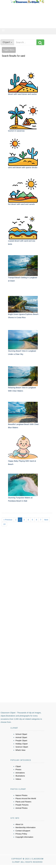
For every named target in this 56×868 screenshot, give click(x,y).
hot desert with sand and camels (21, 204)
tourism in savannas (16, 131)
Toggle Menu (9, 50)
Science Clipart (22, 747)
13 (4, 524)
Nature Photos (21, 795)
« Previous (8, 520)
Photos (18, 769)
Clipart (18, 766)
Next (46, 520)
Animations (20, 773)
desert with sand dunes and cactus (22, 94)
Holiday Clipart (22, 744)
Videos (18, 779)
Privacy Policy (21, 834)
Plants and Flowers (23, 802)
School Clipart (21, 734)
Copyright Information (24, 837)
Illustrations (20, 776)
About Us (19, 824)
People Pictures (22, 805)
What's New (20, 750)
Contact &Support (23, 831)
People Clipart (21, 740)
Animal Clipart (21, 737)
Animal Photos (21, 808)
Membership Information (26, 827)
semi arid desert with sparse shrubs (23, 167)
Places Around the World (26, 798)
